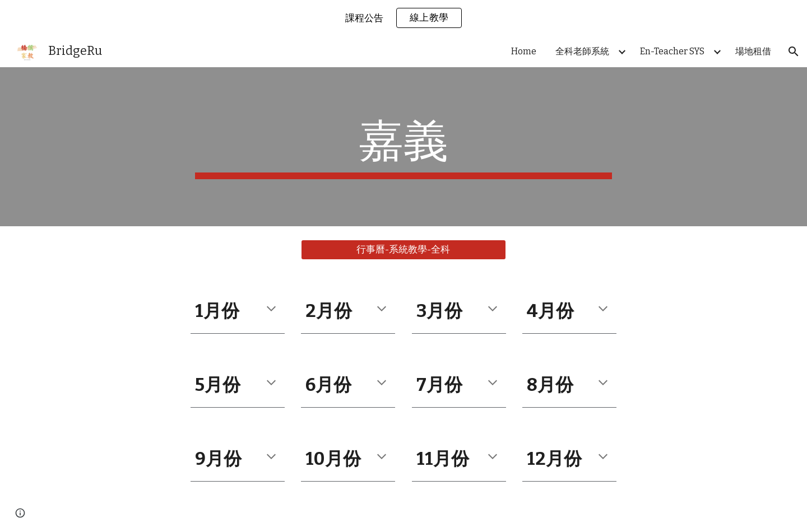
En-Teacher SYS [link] (672, 51)
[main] (403, 147)
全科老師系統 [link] (582, 51)
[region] (403, 18)
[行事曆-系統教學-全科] (403, 250)
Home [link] (524, 51)
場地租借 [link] (753, 51)
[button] (794, 52)
